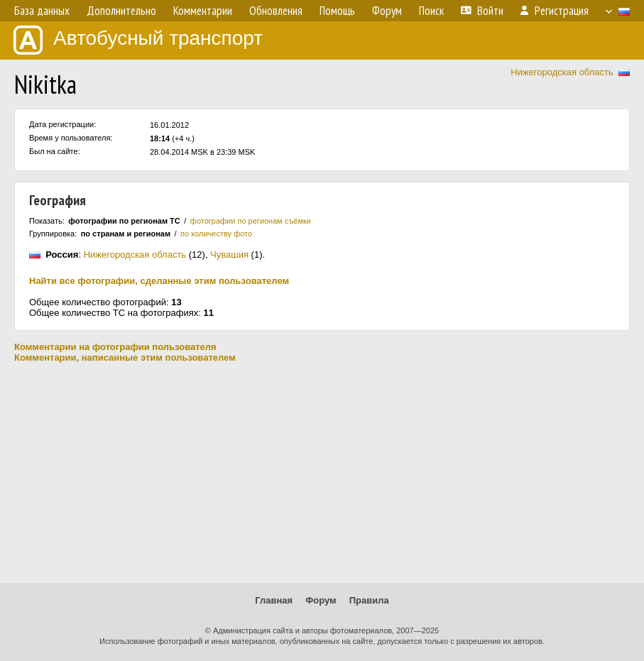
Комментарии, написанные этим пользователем (125, 357)
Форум (321, 600)
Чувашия (229, 255)
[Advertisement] (322, 473)
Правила (369, 600)
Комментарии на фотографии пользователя (115, 347)
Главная (274, 600)
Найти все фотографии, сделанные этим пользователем (159, 281)
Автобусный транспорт (138, 40)
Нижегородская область (562, 72)
